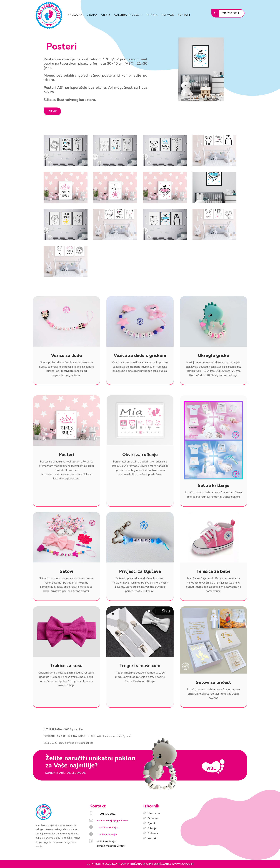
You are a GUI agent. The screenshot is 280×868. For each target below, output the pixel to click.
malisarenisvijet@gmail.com (112, 821)
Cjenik (106, 15)
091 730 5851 (230, 13)
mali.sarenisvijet (108, 835)
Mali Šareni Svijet (108, 828)
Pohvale (168, 15)
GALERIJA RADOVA (127, 15)
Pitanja (152, 15)
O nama (92, 15)
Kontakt (184, 15)
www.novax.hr (182, 864)
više (213, 766)
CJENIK (52, 111)
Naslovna (75, 15)
